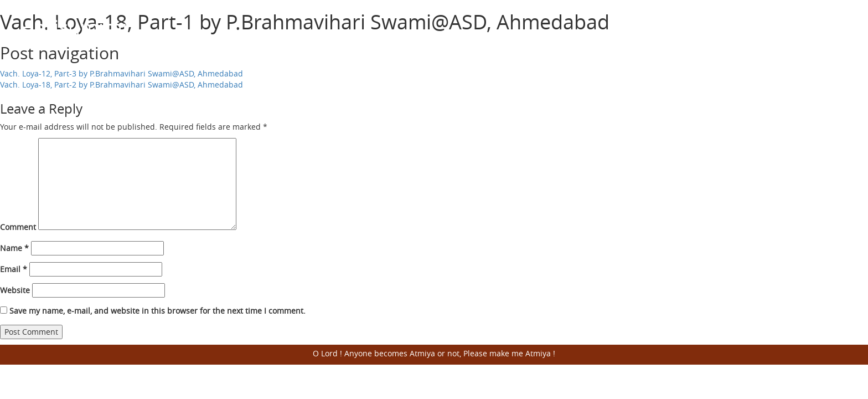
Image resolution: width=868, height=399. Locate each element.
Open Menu (835, 28)
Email (14, 269)
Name (14, 248)
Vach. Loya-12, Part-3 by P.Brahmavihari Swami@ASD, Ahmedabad (122, 73)
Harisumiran (77, 27)
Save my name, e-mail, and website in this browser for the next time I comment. (157, 311)
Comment (18, 227)
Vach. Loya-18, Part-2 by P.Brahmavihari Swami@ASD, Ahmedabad (122, 85)
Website (15, 290)
